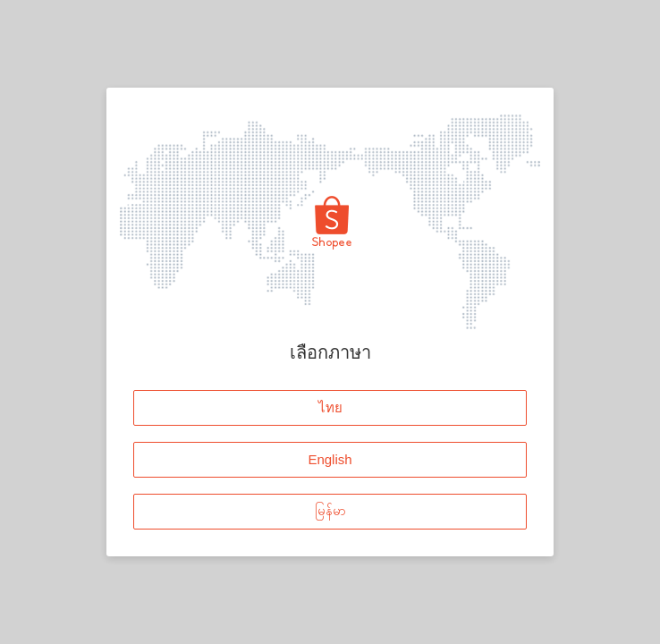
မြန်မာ (330, 511)
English (330, 459)
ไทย (330, 407)
